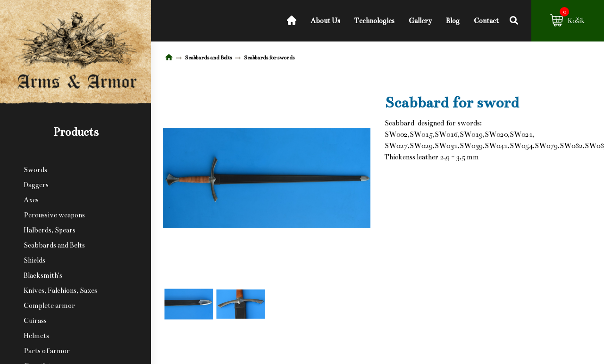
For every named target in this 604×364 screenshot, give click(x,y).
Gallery (420, 21)
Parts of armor (47, 351)
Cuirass (35, 321)
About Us (325, 21)
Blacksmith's (43, 275)
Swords (35, 170)
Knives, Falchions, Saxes (60, 290)
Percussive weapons (54, 215)
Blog (453, 21)
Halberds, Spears (50, 230)
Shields (34, 260)
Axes (31, 200)
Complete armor (49, 306)
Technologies (374, 21)
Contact (486, 21)
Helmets (36, 336)
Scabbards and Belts (54, 245)
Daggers (36, 185)
